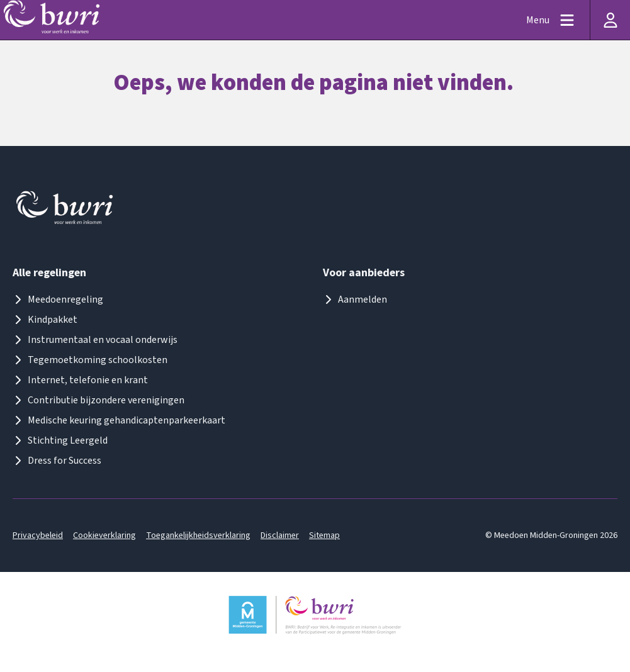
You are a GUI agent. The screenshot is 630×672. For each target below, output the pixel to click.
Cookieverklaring (104, 535)
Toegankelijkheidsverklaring (198, 535)
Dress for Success (57, 461)
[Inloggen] (610, 20)
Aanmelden (355, 300)
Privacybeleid (38, 535)
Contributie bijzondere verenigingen (98, 400)
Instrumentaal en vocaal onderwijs (95, 340)
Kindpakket (45, 320)
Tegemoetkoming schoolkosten (90, 360)
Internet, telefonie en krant (80, 380)
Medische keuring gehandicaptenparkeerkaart (119, 420)
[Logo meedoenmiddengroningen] (65, 210)
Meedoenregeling (58, 300)
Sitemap (324, 535)
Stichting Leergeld (60, 440)
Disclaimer (280, 535)
